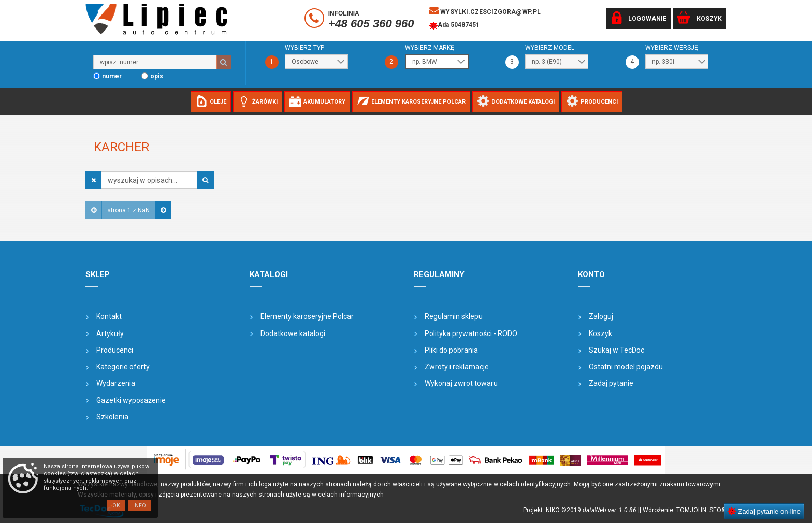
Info (140, 506)
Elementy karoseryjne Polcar (307, 316)
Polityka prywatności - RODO (471, 333)
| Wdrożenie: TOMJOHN (675, 510)
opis (157, 76)
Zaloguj (601, 316)
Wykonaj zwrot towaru (461, 383)
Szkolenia (112, 417)
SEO (715, 510)
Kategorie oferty (123, 367)
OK (116, 506)
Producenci (115, 350)
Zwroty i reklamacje (457, 367)
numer (112, 76)
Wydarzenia (116, 383)
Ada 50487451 (454, 26)
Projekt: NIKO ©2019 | (581, 510)
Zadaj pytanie (611, 383)
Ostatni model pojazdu (626, 367)
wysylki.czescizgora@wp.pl (485, 11)
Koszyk (600, 333)
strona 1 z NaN (128, 210)
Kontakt (109, 316)
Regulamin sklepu (454, 316)
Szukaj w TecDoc (617, 350)
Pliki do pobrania (451, 350)
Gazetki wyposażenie (131, 400)
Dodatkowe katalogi (293, 333)
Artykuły (110, 333)
